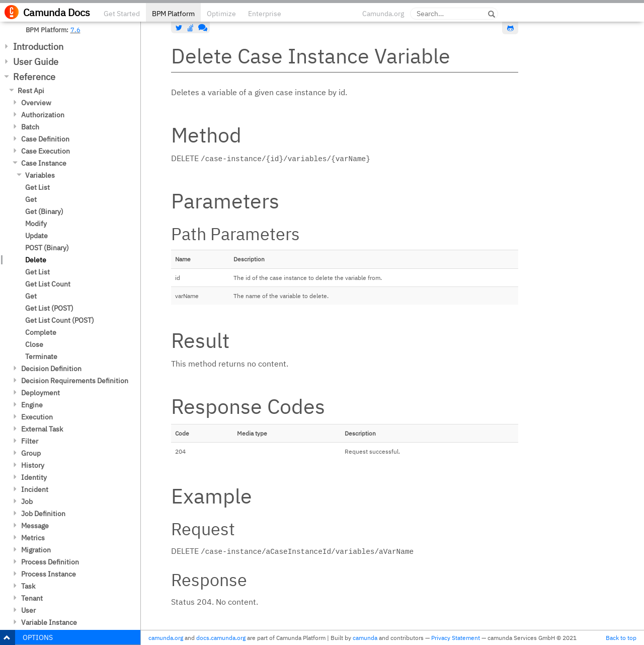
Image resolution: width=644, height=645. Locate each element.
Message (35, 526)
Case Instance (44, 163)
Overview (36, 103)
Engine (32, 405)
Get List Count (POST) (60, 320)
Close (34, 344)
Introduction (38, 47)
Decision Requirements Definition (75, 381)
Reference (34, 77)
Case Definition (45, 139)
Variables (40, 175)
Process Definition (50, 562)
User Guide (36, 62)
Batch (30, 127)
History (33, 465)
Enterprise (265, 14)
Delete (36, 260)
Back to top (621, 638)
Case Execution (46, 151)
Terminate (41, 356)
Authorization (43, 115)
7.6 (75, 30)
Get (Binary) (44, 211)
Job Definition (43, 514)
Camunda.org (383, 14)
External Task (42, 429)
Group (31, 453)
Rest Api (31, 91)
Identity (34, 477)
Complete (41, 332)
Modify (36, 224)
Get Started (122, 14)
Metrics (33, 538)
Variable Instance (49, 622)
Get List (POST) (49, 308)
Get (31, 199)
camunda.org (166, 638)
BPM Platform (173, 14)
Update (36, 236)
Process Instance (49, 574)
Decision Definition (51, 369)
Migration (36, 550)
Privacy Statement (456, 638)
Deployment (41, 393)
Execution (37, 417)
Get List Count (48, 284)
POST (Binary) (47, 248)
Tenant (32, 598)
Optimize (221, 14)
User (28, 610)
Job (27, 501)
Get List (37, 187)
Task (28, 586)
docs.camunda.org (221, 638)
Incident (35, 489)
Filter (30, 441)
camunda (365, 638)
